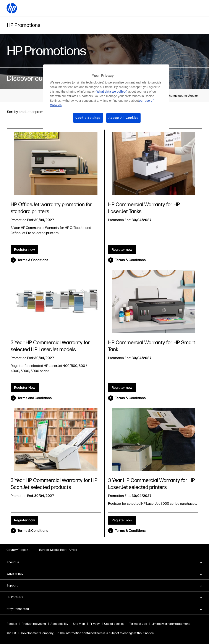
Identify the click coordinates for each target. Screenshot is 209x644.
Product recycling (34, 624)
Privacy (95, 624)
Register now (24, 250)
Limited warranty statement (171, 624)
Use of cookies (114, 624)
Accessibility (59, 624)
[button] (104, 562)
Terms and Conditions (35, 398)
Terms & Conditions (33, 260)
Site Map (79, 624)
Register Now (25, 388)
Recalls (12, 624)
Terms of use (138, 624)
